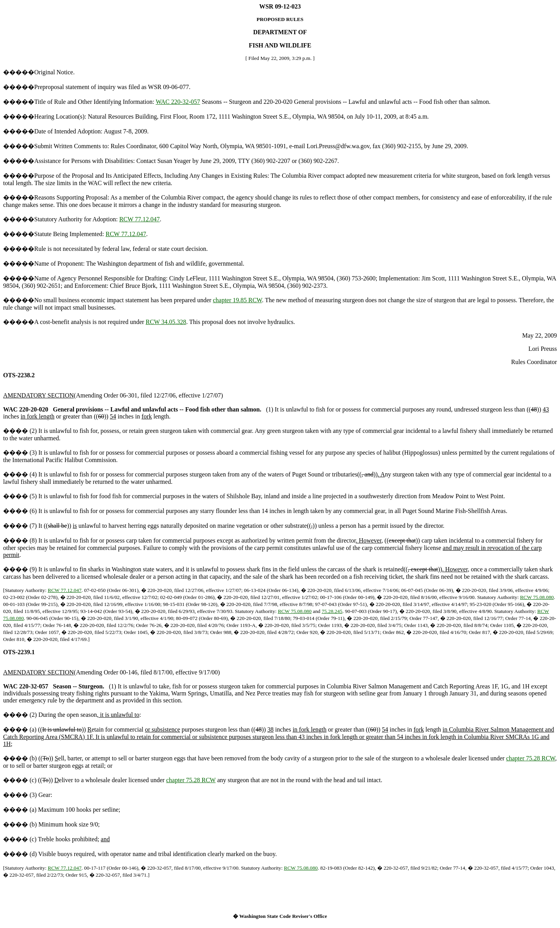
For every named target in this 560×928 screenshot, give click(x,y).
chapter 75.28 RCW (530, 758)
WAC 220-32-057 (178, 102)
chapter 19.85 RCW (237, 300)
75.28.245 (332, 611)
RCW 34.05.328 (166, 322)
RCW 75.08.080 (537, 597)
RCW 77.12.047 (140, 219)
